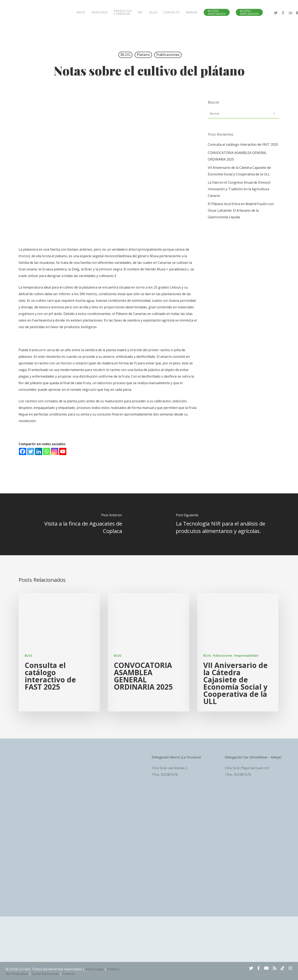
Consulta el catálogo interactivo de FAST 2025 (243, 144)
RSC (140, 12)
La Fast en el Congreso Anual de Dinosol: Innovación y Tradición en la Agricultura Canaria (239, 189)
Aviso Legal (95, 969)
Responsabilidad (246, 655)
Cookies (69, 974)
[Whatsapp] (47, 451)
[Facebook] (23, 451)
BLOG (153, 12)
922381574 (169, 775)
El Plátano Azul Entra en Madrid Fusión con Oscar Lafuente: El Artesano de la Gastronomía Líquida (241, 210)
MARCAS (192, 12)
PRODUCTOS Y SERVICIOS (123, 12)
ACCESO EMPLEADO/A (249, 12)
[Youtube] (63, 451)
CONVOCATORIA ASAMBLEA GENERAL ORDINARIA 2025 (237, 156)
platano (143, 55)
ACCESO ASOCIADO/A (217, 12)
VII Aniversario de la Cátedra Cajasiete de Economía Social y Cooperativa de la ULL (239, 171)
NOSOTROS (99, 12)
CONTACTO (172, 12)
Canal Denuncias (45, 974)
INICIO (81, 12)
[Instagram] (55, 451)
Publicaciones (168, 55)
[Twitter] (31, 451)
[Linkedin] (39, 451)
